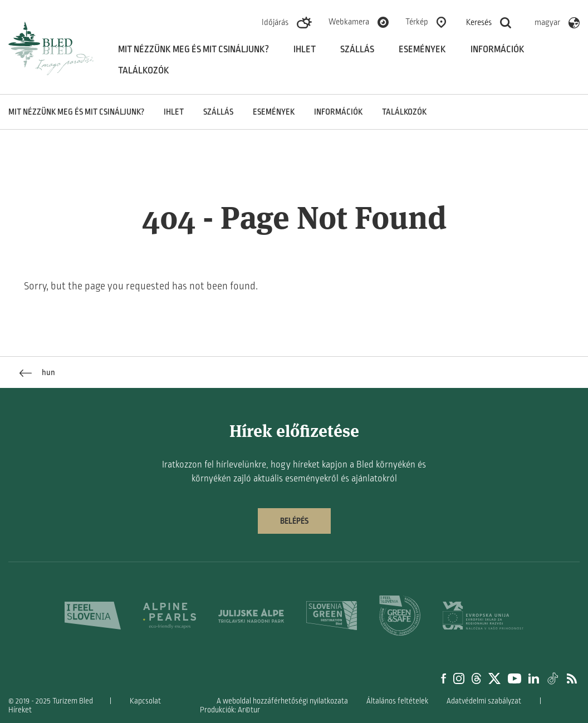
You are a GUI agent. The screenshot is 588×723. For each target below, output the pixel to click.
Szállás (357, 50)
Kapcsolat (145, 701)
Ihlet (305, 50)
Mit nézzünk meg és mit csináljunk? (193, 50)
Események (422, 50)
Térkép (417, 22)
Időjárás (275, 22)
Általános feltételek (397, 701)
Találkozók (144, 71)
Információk (498, 50)
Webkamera (349, 22)
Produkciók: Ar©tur (230, 710)
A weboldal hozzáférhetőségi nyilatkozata (282, 701)
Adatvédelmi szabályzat (484, 701)
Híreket (20, 710)
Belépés (294, 521)
